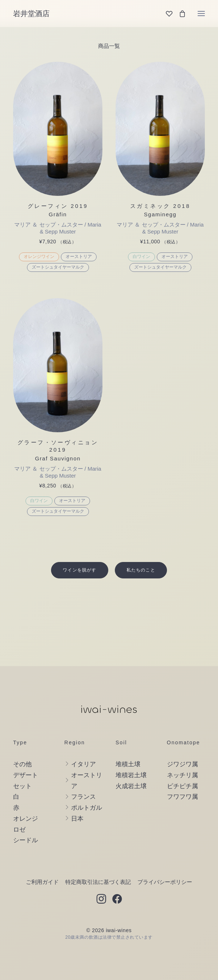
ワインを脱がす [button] (79, 570)
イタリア (83, 764)
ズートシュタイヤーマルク (58, 267)
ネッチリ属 (182, 775)
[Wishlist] (166, 14)
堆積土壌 (128, 764)
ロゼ (19, 830)
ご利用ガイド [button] (42, 882)
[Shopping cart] (179, 14)
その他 (22, 764)
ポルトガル (87, 808)
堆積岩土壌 (131, 775)
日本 (77, 819)
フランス (83, 797)
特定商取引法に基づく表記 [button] (98, 882)
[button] (201, 14)
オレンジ (26, 819)
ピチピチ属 (182, 786)
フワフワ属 (182, 797)
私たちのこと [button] (141, 570)
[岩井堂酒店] (31, 14)
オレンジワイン (39, 257)
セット (22, 786)
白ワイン (141, 257)
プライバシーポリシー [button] (165, 882)
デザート (26, 775)
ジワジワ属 (182, 764)
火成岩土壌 (131, 786)
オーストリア (79, 257)
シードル (26, 840)
